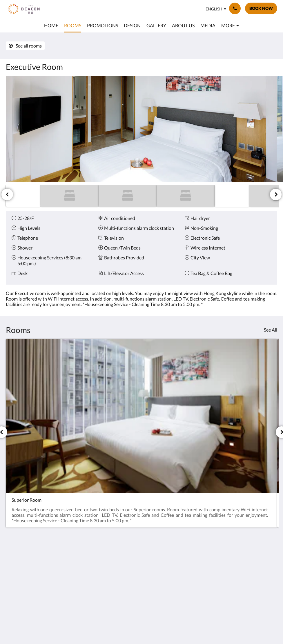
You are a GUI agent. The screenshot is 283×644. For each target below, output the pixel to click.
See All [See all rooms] (271, 330)
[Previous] (7, 194)
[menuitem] (51, 26)
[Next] (276, 194)
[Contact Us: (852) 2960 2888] (235, 8)
